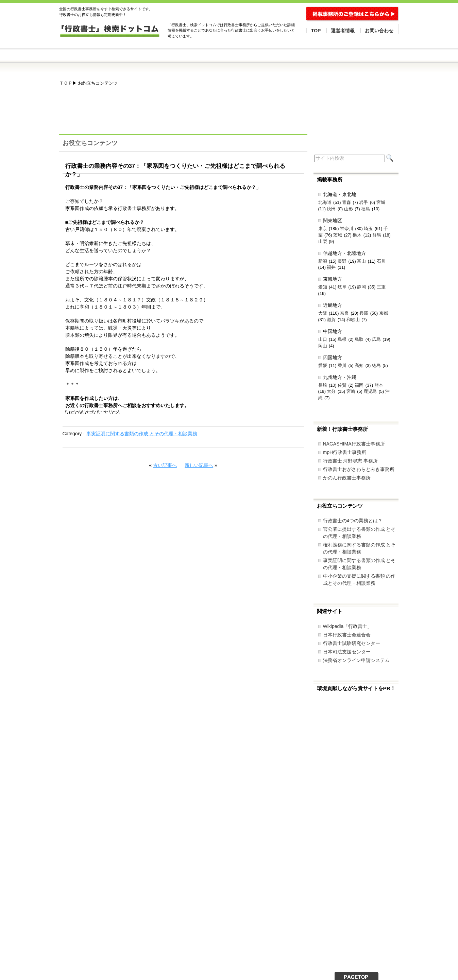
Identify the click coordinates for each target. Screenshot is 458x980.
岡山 (323, 346)
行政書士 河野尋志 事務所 (351, 461)
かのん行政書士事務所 (347, 478)
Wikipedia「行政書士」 (348, 626)
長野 (342, 261)
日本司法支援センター (347, 652)
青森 (346, 203)
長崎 (323, 385)
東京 (323, 229)
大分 (331, 391)
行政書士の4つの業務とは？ (353, 521)
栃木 (357, 235)
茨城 (338, 235)
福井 (331, 267)
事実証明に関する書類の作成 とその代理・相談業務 (142, 434)
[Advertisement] (183, 113)
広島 (376, 339)
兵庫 (364, 313)
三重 (381, 287)
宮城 (381, 203)
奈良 (344, 313)
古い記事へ (165, 465)
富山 (361, 261)
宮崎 (351, 391)
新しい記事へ (199, 465)
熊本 (379, 385)
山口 (323, 339)
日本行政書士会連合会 (347, 635)
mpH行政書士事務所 (345, 452)
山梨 (323, 242)
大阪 (323, 313)
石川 (381, 261)
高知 (359, 366)
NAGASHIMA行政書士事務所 (354, 444)
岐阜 (342, 287)
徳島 (376, 366)
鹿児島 (370, 391)
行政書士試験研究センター (352, 643)
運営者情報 (343, 31)
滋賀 (331, 320)
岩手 (363, 203)
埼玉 (368, 229)
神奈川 (347, 229)
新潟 (323, 261)
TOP (316, 31)
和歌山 (353, 320)
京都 (384, 313)
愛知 (323, 287)
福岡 (359, 385)
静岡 (361, 287)
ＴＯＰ (66, 83)
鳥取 (359, 339)
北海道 (325, 203)
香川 (342, 366)
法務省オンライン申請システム (356, 660)
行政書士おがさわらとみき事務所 (359, 469)
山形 (349, 209)
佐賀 (342, 385)
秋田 (331, 209)
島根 (342, 339)
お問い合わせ (379, 31)
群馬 (377, 235)
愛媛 (323, 366)
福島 (366, 209)
